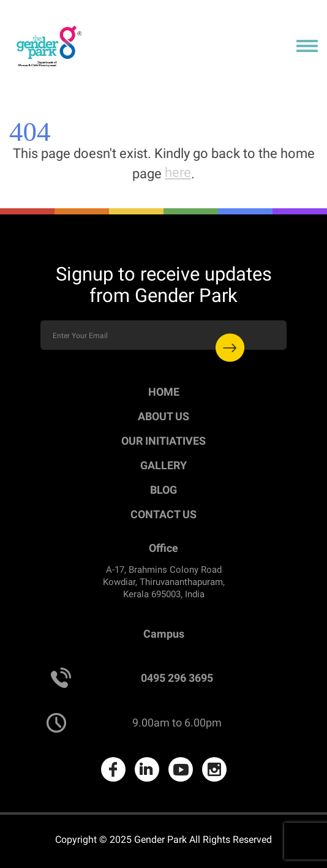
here (178, 172)
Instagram (214, 769)
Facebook (113, 769)
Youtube (181, 769)
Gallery (163, 465)
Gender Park (160, 840)
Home (164, 392)
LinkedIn (147, 769)
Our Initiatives (163, 441)
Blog (163, 490)
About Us (163, 416)
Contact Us (163, 514)
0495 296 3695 (177, 678)
